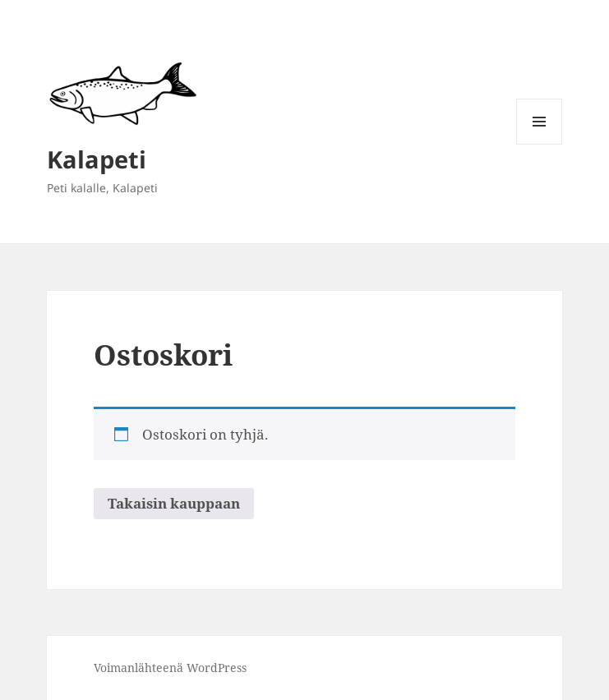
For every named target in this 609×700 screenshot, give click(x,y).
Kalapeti (97, 159)
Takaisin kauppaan (174, 503)
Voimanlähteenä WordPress (170, 668)
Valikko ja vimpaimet (540, 144)
